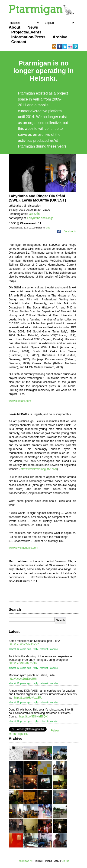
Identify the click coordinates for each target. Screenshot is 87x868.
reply (35, 649)
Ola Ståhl (34, 214)
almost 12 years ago (20, 649)
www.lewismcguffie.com (23, 548)
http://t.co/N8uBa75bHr (23, 663)
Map (48, 228)
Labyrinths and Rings (40, 218)
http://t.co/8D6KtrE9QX (33, 717)
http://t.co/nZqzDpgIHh (23, 679)
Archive (60, 37)
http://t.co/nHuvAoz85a (28, 698)
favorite (54, 649)
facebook (67, 231)
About (15, 27)
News (33, 27)
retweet (44, 649)
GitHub (65, 861)
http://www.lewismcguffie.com (39, 469)
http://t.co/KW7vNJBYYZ (24, 644)
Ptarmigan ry (25, 861)
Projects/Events (26, 32)
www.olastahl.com (20, 401)
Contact (19, 42)
